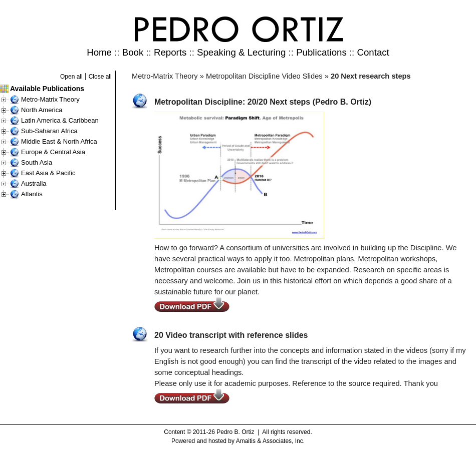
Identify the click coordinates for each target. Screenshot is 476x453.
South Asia (37, 162)
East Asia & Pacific (48, 173)
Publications (321, 52)
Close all (100, 77)
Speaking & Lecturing (241, 52)
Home (99, 52)
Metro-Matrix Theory (50, 99)
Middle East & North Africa (59, 141)
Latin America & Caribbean (60, 120)
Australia (34, 183)
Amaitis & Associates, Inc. (270, 441)
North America (42, 110)
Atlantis (32, 194)
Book (133, 52)
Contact (373, 52)
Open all (71, 77)
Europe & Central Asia (53, 152)
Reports (170, 52)
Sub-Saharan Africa (49, 131)
